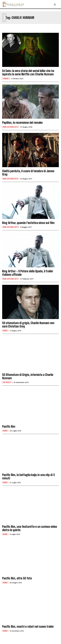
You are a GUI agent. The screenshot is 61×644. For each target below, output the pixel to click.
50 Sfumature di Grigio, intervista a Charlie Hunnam (28, 376)
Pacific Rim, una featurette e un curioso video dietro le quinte (30, 528)
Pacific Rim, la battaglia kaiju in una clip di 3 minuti (28, 476)
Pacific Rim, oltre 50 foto (17, 578)
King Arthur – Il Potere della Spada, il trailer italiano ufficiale (28, 273)
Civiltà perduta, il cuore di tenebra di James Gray (28, 173)
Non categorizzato (10, 127)
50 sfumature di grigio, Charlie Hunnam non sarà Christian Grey (28, 325)
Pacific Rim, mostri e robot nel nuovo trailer (28, 626)
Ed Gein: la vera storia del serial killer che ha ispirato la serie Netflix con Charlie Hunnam (28, 72)
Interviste (7, 382)
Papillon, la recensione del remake (22, 123)
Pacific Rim (9, 426)
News (5, 331)
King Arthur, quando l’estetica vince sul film (28, 223)
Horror (6, 79)
